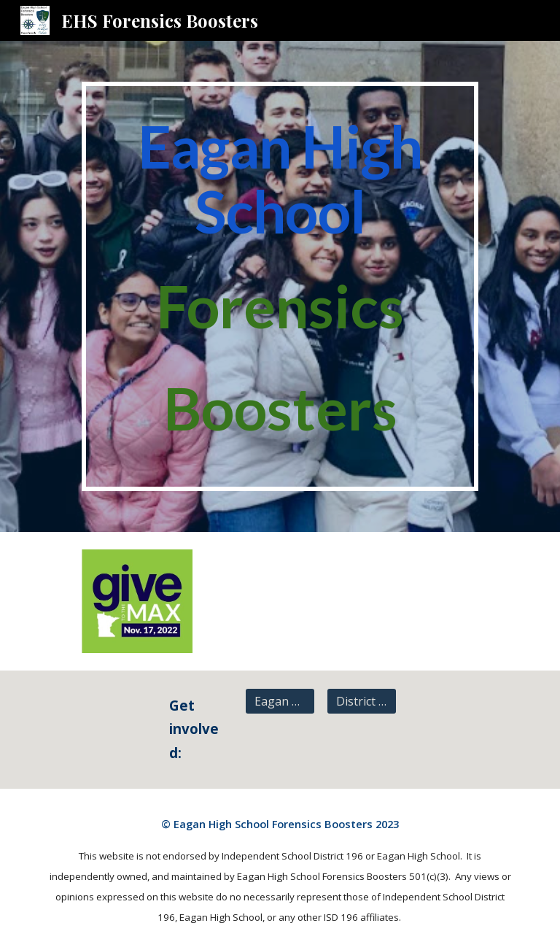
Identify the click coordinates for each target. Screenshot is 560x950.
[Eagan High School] (280, 701)
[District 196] (361, 701)
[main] (280, 286)
